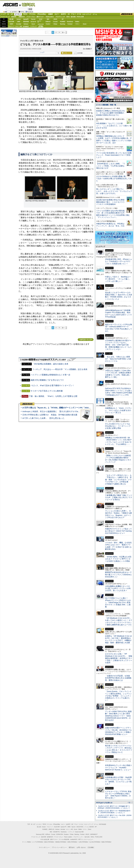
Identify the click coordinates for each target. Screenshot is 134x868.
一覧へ (129, 803)
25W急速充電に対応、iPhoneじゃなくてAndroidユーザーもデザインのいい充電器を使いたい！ (119, 261)
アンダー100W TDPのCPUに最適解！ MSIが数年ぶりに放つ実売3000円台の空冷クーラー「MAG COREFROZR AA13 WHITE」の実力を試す (118, 716)
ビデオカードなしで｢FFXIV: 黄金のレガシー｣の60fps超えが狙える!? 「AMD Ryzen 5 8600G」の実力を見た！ (118, 795)
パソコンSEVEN (41, 19)
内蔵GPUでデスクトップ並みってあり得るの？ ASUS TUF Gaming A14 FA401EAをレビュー (118, 531)
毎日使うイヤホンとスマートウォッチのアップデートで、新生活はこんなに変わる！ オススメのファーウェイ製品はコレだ (119, 749)
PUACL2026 (80, 17)
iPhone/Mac (42, 14)
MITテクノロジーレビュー (86, 839)
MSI (48, 19)
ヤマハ (77, 24)
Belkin (77, 22)
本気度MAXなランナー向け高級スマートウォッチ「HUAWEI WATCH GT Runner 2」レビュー (118, 768)
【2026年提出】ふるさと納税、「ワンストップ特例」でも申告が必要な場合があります (111, 166)
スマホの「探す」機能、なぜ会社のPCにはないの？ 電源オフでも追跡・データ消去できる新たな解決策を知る (118, 546)
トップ (3, 14)
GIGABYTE (33, 22)
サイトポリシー (44, 847)
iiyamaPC (26, 19)
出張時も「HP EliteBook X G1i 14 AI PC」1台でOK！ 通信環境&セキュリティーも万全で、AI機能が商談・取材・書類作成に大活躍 (118, 639)
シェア (42, 52)
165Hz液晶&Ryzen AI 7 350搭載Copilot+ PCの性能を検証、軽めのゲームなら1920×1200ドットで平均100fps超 (118, 314)
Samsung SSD (40, 834)
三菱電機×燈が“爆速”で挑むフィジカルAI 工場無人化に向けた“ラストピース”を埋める (119, 497)
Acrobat (19, 24)
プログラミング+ (60, 17)
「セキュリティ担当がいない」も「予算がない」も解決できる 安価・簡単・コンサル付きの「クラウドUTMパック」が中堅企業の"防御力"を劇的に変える (118, 480)
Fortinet (70, 24)
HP (63, 19)
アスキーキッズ (5, 17)
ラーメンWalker (27, 842)
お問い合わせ (81, 847)
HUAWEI (63, 22)
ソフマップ (33, 26)
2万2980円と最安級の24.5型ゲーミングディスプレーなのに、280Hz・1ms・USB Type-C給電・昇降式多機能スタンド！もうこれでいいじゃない (118, 345)
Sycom (33, 19)
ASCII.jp (10, 5)
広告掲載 (91, 847)
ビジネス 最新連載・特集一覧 (106, 105)
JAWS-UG (51, 829)
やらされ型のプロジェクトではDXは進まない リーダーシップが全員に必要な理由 (118, 426)
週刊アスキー (40, 17)
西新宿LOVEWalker (61, 842)
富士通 (11, 19)
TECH (25, 14)
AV (69, 14)
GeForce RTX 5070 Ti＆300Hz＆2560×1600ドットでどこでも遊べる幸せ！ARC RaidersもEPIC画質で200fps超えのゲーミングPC (119, 392)
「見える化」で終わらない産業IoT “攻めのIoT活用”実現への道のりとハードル (118, 359)
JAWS (11, 24)
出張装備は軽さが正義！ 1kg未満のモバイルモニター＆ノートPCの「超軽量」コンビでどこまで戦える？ (118, 781)
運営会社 (72, 847)
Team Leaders (68, 837)
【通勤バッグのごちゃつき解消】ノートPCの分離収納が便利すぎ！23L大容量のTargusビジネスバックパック (118, 459)
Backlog (63, 24)
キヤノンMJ (19, 26)
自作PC (64, 14)
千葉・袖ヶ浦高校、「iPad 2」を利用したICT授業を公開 (53, 396)
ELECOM (11, 22)
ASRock (48, 22)
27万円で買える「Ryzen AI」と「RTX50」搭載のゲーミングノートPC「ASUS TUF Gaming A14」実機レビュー (71, 408)
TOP (29, 824)
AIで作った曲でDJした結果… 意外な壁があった (43, 418)
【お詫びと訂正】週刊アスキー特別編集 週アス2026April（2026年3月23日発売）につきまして (114, 807)
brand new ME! (79, 832)
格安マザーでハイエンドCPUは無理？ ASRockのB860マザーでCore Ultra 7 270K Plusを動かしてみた (119, 328)
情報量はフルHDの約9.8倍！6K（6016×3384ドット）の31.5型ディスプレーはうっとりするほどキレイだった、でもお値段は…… (118, 441)
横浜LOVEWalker (49, 842)
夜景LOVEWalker (72, 842)
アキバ (73, 14)
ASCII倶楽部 (127, 14)
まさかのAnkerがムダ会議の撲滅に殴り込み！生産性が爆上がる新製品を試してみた (114, 179)
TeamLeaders (50, 17)
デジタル (32, 14)
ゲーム (95, 14)
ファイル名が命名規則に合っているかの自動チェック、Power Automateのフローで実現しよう (114, 155)
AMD (19, 22)
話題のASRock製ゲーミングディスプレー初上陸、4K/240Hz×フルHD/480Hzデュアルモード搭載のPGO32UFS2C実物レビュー (118, 731)
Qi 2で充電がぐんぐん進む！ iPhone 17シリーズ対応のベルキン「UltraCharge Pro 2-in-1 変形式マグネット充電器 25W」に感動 (118, 602)
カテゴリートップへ (86, 340)
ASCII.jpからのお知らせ (104, 803)
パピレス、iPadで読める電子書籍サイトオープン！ (52, 385)
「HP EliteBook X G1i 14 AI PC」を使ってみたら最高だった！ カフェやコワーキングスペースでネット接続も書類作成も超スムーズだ (119, 621)
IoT (12, 14)
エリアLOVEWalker (38, 842)
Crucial (55, 22)
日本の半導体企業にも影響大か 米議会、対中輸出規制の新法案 (50, 415)
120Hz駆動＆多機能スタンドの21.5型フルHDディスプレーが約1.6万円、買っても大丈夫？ (118, 588)
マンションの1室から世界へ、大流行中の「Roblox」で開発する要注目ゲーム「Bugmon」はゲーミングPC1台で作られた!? (118, 514)
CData (55, 24)
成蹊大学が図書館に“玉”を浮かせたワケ (47, 380)
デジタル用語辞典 (64, 839)
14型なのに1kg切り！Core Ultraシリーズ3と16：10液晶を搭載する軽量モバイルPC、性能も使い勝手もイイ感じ (118, 374)
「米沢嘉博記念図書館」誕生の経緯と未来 (50, 364)
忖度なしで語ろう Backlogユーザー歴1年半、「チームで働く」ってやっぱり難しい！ (118, 279)
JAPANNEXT (26, 26)
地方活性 (73, 17)
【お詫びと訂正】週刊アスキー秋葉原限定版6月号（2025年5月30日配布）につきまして (114, 812)
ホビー (57, 14)
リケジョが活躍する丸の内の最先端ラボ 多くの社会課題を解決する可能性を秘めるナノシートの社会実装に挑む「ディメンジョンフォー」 (113, 214)
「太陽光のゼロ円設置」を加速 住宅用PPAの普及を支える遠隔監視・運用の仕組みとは (118, 678)
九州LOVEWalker (83, 842)
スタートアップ (87, 14)
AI (8, 14)
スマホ (79, 14)
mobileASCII (74, 839)
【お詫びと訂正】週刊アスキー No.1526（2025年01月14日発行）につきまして (115, 816)
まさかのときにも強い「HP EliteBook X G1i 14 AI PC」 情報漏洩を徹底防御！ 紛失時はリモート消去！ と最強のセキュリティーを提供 (119, 658)
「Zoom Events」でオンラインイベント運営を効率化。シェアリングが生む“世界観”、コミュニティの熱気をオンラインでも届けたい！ (118, 696)
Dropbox (48, 24)
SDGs (68, 17)
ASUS (55, 19)
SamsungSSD (39, 22)
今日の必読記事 (45, 839)
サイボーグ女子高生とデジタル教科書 (47, 391)
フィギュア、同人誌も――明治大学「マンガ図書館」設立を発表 (60, 369)
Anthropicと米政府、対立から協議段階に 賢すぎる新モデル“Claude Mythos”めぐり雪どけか (62, 411)
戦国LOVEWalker (106, 842)
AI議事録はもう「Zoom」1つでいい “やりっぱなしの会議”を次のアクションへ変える (118, 410)
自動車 (50, 14)
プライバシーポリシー (59, 847)
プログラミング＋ (78, 837)
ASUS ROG (26, 22)
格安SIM (14, 17)
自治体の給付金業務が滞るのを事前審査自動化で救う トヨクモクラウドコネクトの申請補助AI (110, 202)
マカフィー (11, 26)
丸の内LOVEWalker (95, 842)
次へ (63, 32)
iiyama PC (64, 827)
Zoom (85, 24)
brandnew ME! (41, 26)
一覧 (58, 53)
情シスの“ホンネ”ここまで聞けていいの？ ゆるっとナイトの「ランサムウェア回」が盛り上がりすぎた (114, 191)
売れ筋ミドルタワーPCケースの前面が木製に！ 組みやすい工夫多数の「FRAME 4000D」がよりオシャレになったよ (119, 296)
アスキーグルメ (31, 17)
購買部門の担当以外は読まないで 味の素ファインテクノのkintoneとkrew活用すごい (119, 575)
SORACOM (60, 834)
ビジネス (27, 5)
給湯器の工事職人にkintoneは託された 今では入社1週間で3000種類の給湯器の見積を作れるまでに (111, 113)
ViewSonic (70, 22)
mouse (19, 19)
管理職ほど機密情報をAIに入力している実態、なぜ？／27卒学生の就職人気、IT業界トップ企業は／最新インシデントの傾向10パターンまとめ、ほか (114, 139)
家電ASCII (22, 17)
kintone (26, 24)
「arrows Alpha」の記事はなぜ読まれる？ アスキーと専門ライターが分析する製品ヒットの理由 (118, 559)
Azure (33, 24)
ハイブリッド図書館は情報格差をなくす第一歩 (50, 375)
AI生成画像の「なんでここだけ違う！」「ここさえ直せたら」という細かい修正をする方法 (114, 126)
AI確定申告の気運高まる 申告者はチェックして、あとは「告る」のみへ (110, 226)
